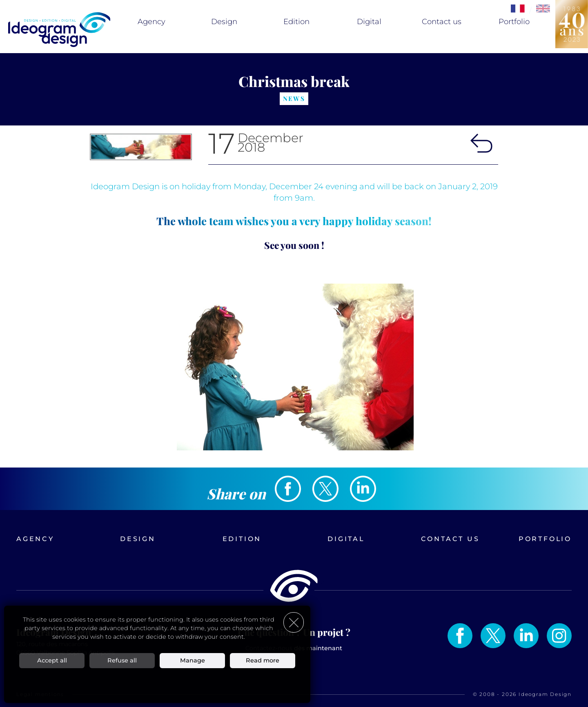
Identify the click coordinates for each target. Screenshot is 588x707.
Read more (263, 660)
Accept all (52, 660)
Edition (296, 22)
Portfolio (514, 22)
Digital (369, 22)
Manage (193, 660)
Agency (151, 22)
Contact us (442, 22)
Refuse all (122, 660)
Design (224, 22)
